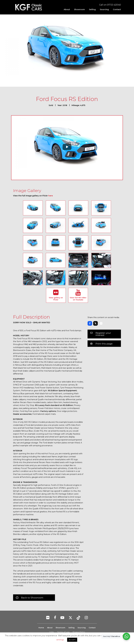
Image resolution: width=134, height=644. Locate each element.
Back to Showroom (32, 598)
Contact (117, 9)
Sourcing (104, 9)
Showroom (79, 9)
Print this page (104, 344)
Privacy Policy (79, 632)
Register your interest (103, 334)
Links (52, 632)
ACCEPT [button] (72, 640)
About (67, 9)
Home (40, 628)
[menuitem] (67, 9)
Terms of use (63, 632)
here (51, 196)
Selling (92, 9)
